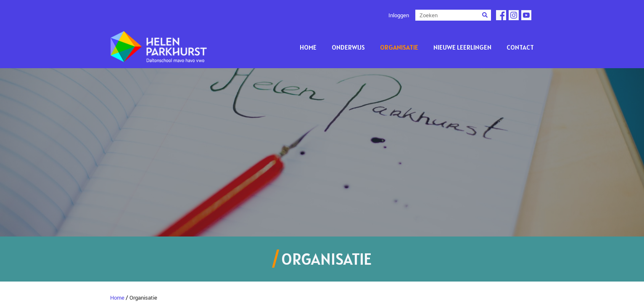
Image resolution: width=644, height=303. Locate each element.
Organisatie (399, 47)
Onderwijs (348, 47)
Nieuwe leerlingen (462, 47)
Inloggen (399, 15)
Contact (520, 47)
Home (308, 47)
